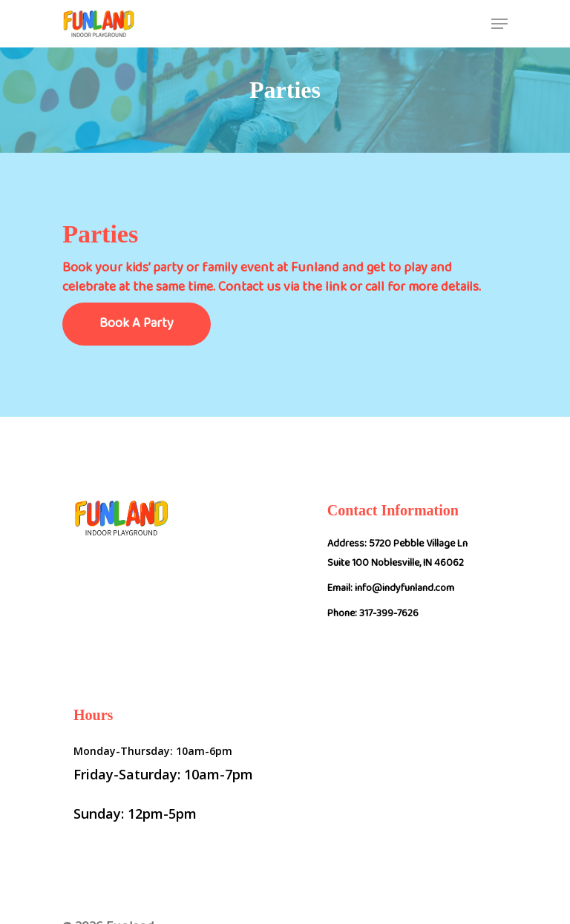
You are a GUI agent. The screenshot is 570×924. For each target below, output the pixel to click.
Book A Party (137, 327)
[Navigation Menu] (499, 24)
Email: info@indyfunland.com (391, 591)
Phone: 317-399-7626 (373, 616)
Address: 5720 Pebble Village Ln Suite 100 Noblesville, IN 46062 (397, 556)
